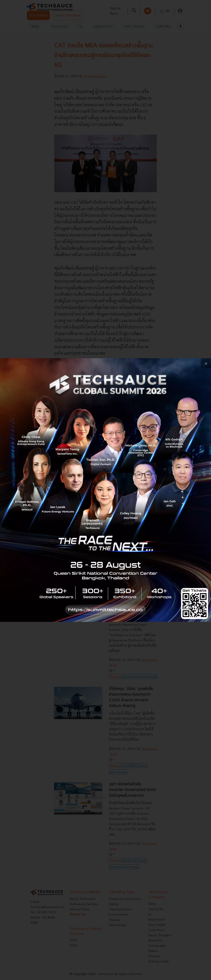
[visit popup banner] (105, 490)
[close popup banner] (206, 363)
